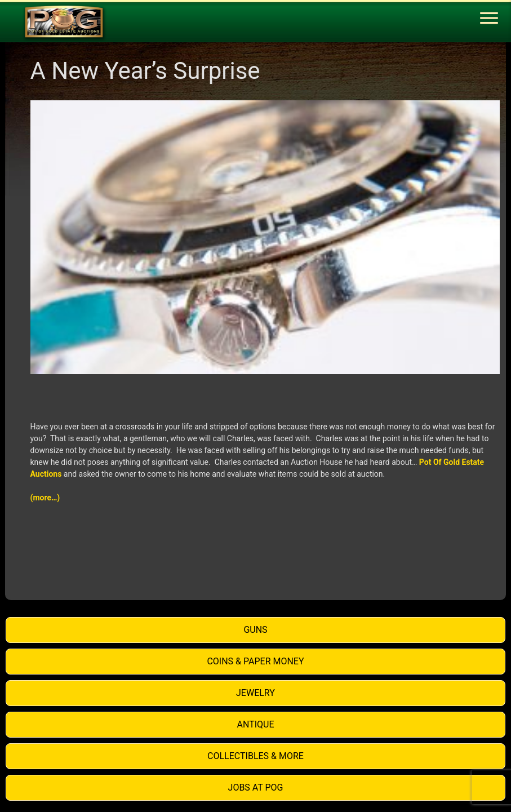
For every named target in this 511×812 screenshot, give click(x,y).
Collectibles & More (255, 756)
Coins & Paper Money (255, 661)
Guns (255, 630)
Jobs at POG (256, 787)
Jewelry (255, 693)
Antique (256, 724)
